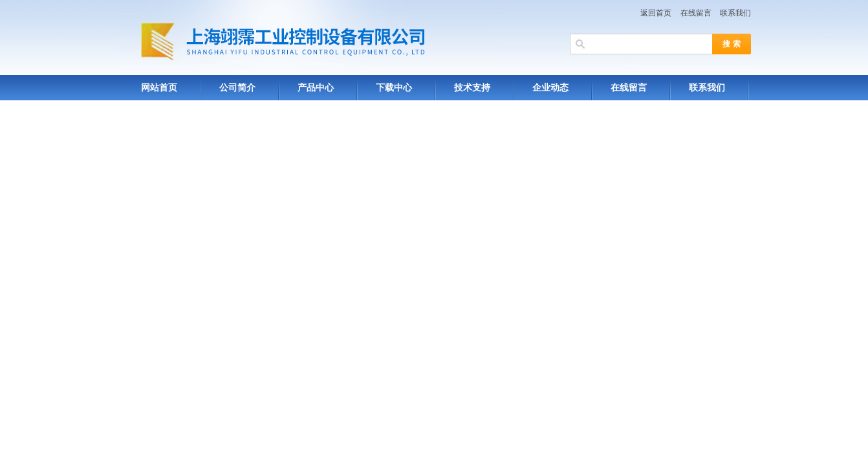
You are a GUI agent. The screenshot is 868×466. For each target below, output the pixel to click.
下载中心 (394, 88)
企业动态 (550, 88)
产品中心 (316, 88)
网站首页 (159, 88)
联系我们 (735, 13)
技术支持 (472, 88)
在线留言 (696, 13)
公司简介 (237, 88)
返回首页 (656, 13)
